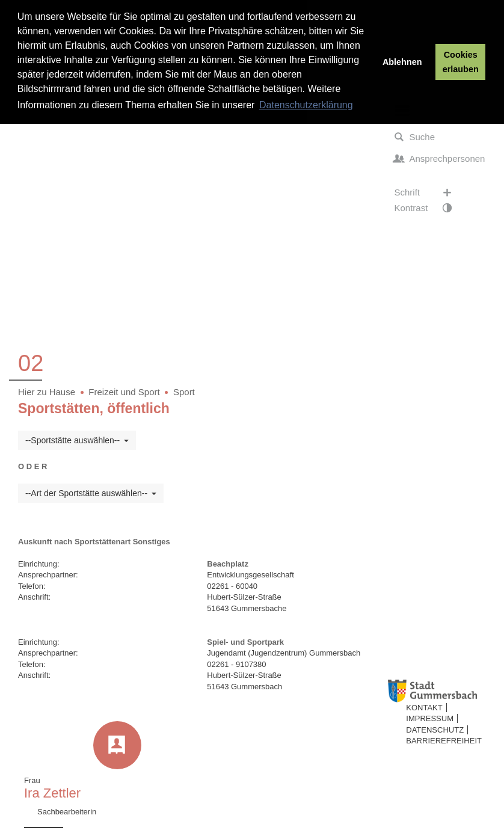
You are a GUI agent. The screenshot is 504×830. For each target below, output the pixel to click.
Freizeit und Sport (124, 392)
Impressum (430, 718)
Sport (184, 392)
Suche (415, 137)
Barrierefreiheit (444, 741)
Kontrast (429, 208)
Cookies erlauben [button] (461, 62)
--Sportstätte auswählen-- (77, 440)
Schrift (429, 192)
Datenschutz (435, 730)
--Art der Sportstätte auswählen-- (91, 493)
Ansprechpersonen (440, 159)
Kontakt (424, 708)
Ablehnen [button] (402, 62)
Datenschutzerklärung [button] (306, 105)
